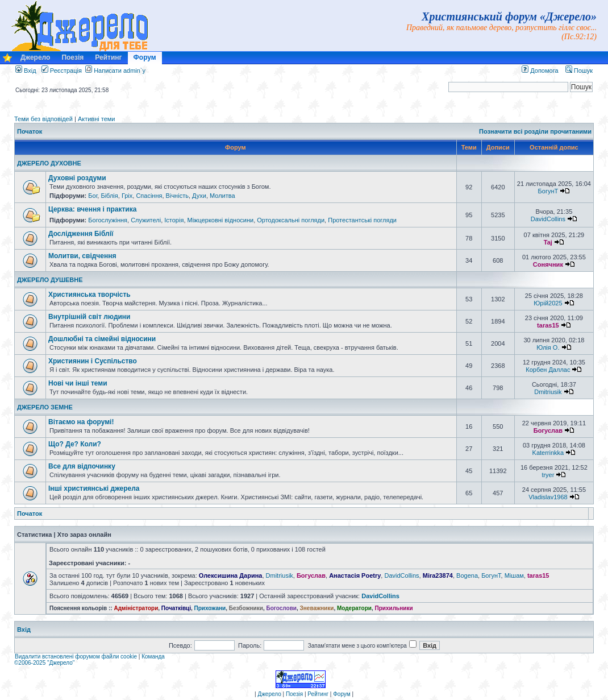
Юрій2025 (548, 303)
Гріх (127, 196)
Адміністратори (136, 608)
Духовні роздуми (77, 178)
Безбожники (246, 608)
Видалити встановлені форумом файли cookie (76, 656)
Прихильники (394, 608)
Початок (30, 131)
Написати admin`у (120, 71)
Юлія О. (548, 347)
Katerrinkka (548, 453)
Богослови (281, 608)
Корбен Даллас (548, 370)
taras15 (548, 325)
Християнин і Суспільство (93, 361)
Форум (145, 57)
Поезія (72, 57)
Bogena (467, 575)
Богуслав (548, 430)
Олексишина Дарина (231, 575)
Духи (199, 196)
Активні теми (97, 119)
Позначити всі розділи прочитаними (535, 131)
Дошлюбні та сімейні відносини (102, 339)
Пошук (579, 71)
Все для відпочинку (82, 466)
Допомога (540, 71)
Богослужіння (108, 220)
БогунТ (548, 191)
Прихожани (210, 608)
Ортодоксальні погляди (291, 220)
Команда (153, 656)
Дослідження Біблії (81, 234)
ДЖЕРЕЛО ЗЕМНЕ (45, 407)
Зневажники (317, 608)
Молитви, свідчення (82, 256)
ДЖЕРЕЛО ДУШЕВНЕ (50, 280)
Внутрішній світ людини (89, 317)
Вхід (26, 71)
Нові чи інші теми (78, 383)
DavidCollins (548, 219)
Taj (548, 242)
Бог (93, 196)
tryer (548, 475)
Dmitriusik (548, 392)
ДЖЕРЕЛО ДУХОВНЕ (49, 163)
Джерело (35, 57)
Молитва (222, 196)
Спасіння (149, 196)
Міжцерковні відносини (221, 220)
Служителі (146, 220)
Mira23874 (438, 575)
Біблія (109, 196)
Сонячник (548, 264)
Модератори (354, 608)
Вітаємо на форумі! (81, 422)
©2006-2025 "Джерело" (44, 663)
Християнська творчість (89, 295)
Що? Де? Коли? (75, 444)
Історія (174, 220)
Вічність (177, 196)
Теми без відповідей (43, 119)
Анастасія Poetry (355, 575)
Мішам (514, 575)
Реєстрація (62, 71)
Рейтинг (108, 57)
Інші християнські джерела (94, 488)
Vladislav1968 (548, 497)
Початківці (176, 608)
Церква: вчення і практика (92, 209)
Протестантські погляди (362, 220)
